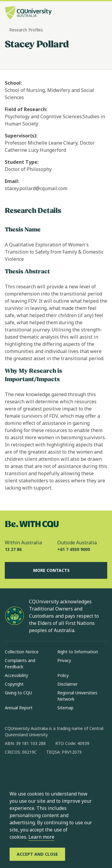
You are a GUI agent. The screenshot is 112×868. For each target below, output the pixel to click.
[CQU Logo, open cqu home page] (28, 13)
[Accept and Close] (37, 854)
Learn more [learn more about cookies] (41, 837)
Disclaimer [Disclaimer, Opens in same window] (67, 684)
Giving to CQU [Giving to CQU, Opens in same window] (18, 693)
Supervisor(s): (21, 136)
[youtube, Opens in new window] (73, 771)
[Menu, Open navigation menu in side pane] (102, 13)
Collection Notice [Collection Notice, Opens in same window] (22, 652)
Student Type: (22, 162)
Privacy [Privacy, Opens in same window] (64, 660)
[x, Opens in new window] (58, 771)
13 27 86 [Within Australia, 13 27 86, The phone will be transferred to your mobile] (13, 549)
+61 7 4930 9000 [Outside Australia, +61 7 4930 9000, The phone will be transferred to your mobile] (74, 549)
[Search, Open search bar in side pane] (92, 13)
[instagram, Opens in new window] (27, 771)
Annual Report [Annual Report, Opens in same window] (19, 708)
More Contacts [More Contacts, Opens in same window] (56, 570)
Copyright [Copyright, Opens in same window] (14, 684)
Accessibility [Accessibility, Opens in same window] (16, 675)
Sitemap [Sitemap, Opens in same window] (65, 708)
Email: (12, 181)
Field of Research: (26, 109)
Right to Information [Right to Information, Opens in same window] (78, 652)
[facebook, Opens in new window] (11, 771)
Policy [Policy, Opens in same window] (63, 675)
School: (13, 83)
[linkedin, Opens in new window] (42, 771)
